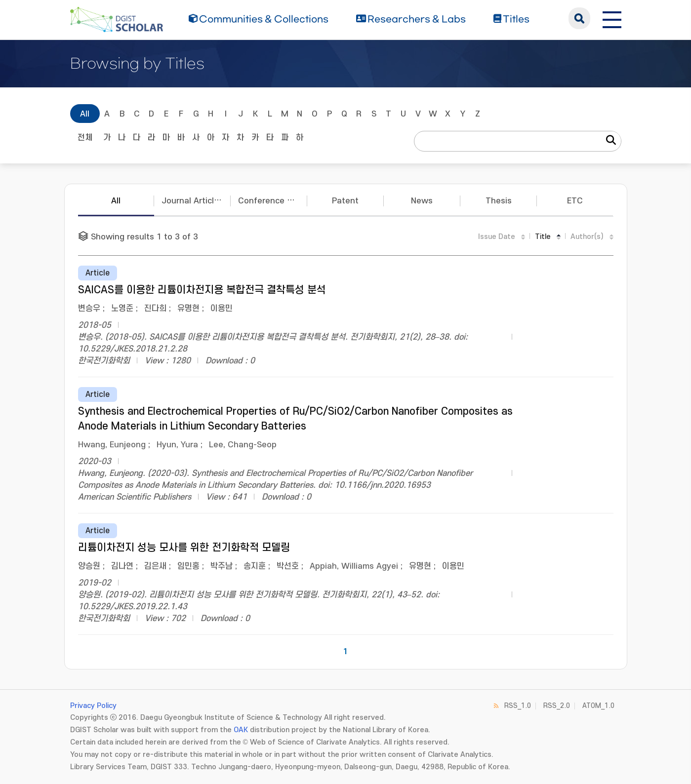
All (85, 114)
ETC (575, 201)
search (579, 18)
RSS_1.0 (518, 706)
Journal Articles (192, 201)
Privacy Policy (93, 706)
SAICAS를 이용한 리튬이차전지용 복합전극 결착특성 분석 (202, 290)
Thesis (499, 201)
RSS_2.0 (557, 706)
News (422, 201)
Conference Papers (273, 201)
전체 (85, 138)
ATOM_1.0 (598, 706)
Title (543, 237)
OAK (241, 730)
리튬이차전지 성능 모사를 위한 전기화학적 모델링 (184, 548)
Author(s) (587, 237)
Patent (345, 201)
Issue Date (497, 237)
